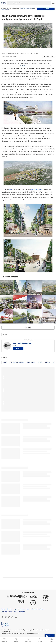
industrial (22, 66)
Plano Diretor (31, 362)
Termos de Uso (22, 8)
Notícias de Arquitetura (17, 362)
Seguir (18, 348)
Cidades (48, 362)
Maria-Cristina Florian (22, 343)
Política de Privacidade (30, 8)
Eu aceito (46, 9)
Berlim (11, 189)
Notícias (5, 362)
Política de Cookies (5, 10)
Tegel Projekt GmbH (36, 189)
